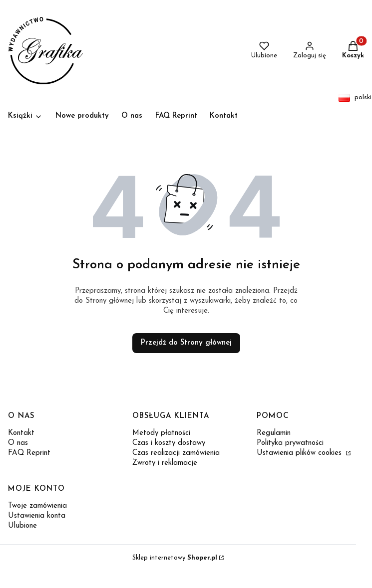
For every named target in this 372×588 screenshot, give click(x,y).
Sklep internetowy (175, 558)
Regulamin (274, 433)
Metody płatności (161, 433)
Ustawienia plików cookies (300, 453)
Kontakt (21, 433)
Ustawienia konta (37, 516)
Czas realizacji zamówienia (176, 453)
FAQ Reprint (29, 453)
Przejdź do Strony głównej (186, 343)
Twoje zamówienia (37, 506)
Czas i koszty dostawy (169, 443)
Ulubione (22, 526)
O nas (18, 443)
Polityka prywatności (290, 443)
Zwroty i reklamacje (165, 463)
